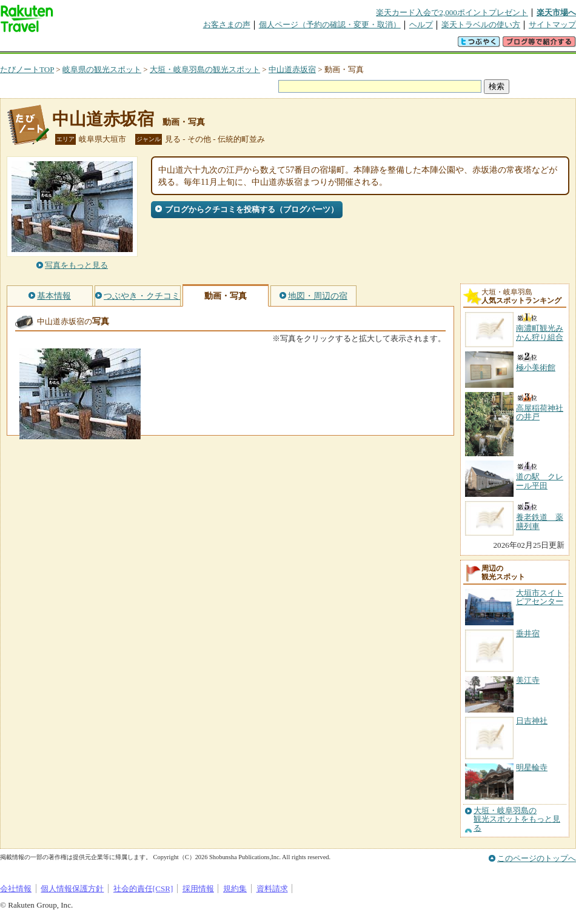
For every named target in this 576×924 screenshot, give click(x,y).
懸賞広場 (142, 45)
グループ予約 (241, 45)
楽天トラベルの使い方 (481, 25)
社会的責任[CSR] (143, 889)
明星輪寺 (532, 767)
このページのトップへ (537, 858)
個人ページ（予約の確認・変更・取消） (330, 25)
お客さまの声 (227, 25)
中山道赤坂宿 (292, 69)
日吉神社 (532, 721)
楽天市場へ (556, 12)
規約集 (235, 889)
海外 (92, 45)
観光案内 (291, 45)
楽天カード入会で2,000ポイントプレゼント (452, 12)
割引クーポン (192, 45)
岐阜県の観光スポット (102, 69)
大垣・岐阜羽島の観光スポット (205, 69)
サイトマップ (552, 25)
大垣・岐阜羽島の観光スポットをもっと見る (517, 819)
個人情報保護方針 (72, 889)
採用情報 (198, 889)
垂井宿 (528, 633)
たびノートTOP (27, 69)
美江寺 (528, 680)
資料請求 (272, 889)
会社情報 (16, 889)
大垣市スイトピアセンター (540, 597)
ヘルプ (421, 25)
